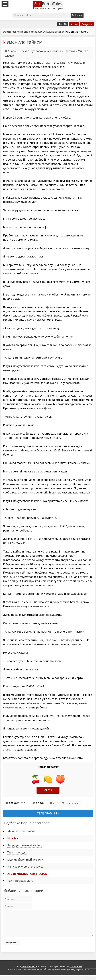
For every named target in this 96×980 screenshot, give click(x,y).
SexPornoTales (29, 971)
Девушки (87, 24)
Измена (57, 51)
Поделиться (70, 803)
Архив (74, 24)
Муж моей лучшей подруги (25, 859)
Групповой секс (39, 51)
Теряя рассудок (18, 852)
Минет (82, 51)
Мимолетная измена (21, 831)
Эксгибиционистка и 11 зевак (27, 874)
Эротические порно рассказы (22, 32)
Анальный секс (53, 32)
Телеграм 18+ (48, 813)
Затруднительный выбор (25, 845)
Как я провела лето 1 (22, 881)
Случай (9, 56)
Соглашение (76, 971)
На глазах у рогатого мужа (25, 867)
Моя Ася (13, 838)
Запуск (48, 790)
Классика (70, 51)
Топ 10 (63, 24)
